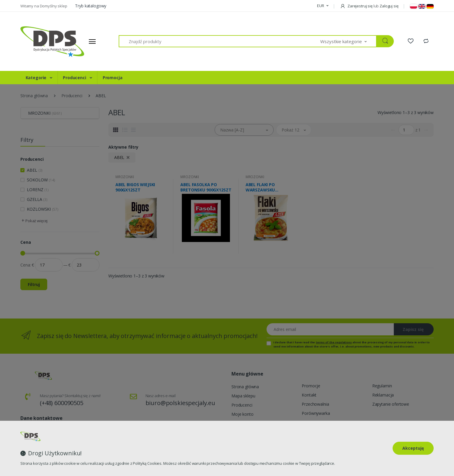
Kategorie (37, 78)
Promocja (113, 78)
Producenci (75, 78)
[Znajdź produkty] (220, 41)
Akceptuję (413, 448)
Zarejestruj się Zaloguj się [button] (369, 6)
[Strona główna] (43, 41)
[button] (323, 6)
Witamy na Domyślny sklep (44, 6)
